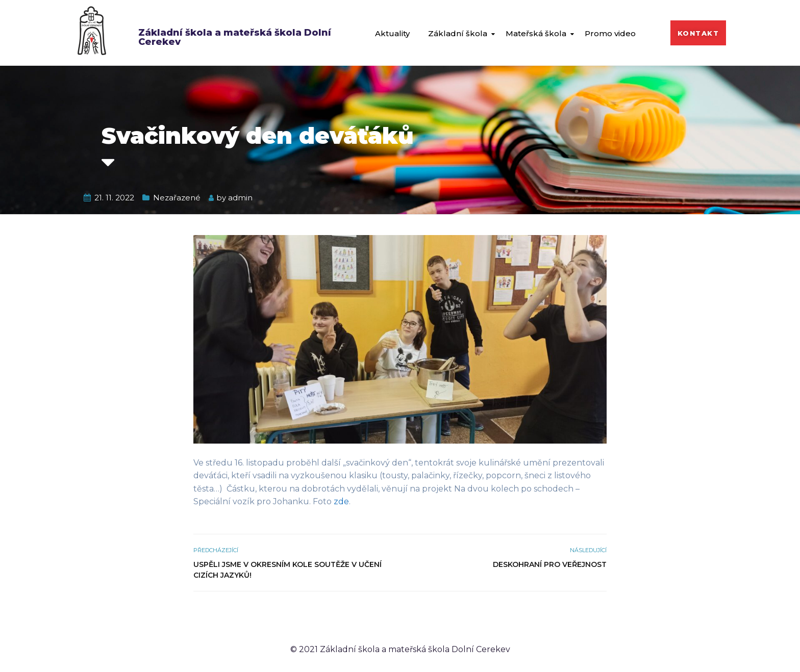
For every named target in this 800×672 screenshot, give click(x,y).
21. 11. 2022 (114, 198)
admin (240, 198)
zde (341, 501)
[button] (698, 33)
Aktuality (392, 33)
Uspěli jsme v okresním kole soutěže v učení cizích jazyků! (287, 570)
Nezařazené (177, 198)
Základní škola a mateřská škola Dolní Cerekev (235, 37)
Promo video (610, 33)
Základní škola (458, 33)
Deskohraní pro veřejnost (550, 564)
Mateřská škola (536, 33)
